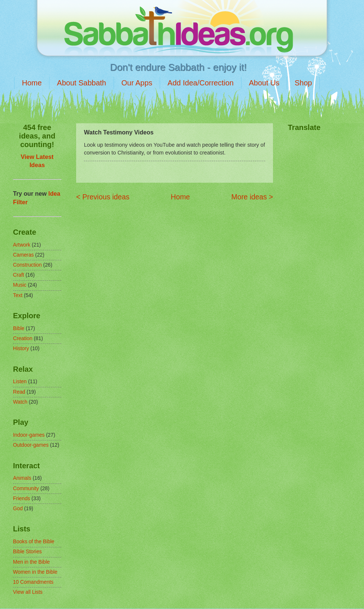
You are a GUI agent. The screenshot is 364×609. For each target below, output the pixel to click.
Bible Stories (27, 552)
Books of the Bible (34, 542)
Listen (20, 382)
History (21, 349)
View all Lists (28, 592)
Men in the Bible (31, 562)
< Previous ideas (103, 197)
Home (32, 83)
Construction (27, 265)
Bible (19, 328)
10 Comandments (33, 582)
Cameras (23, 255)
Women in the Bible (35, 572)
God (18, 509)
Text (18, 295)
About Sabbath (81, 83)
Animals (22, 478)
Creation (23, 338)
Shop (303, 83)
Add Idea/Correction (201, 83)
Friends (22, 499)
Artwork (22, 245)
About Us (264, 83)
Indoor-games (29, 435)
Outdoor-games (31, 445)
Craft (19, 275)
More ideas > (252, 197)
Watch (20, 402)
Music (20, 285)
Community (26, 488)
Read (19, 392)
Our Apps (137, 83)
